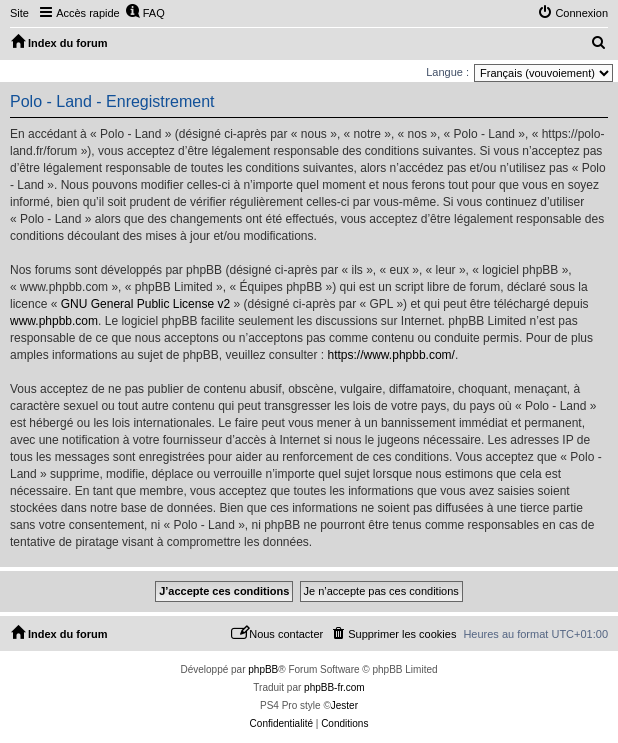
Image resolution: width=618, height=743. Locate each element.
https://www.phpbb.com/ (391, 355)
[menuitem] (145, 13)
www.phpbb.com (54, 321)
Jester (344, 705)
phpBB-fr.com (334, 687)
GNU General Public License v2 (145, 304)
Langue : (447, 72)
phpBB (263, 669)
